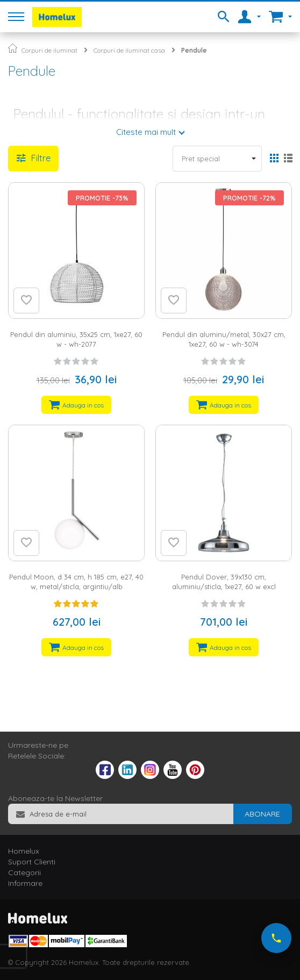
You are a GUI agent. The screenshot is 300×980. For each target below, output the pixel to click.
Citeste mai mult (146, 132)
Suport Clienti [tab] (32, 862)
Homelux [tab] (24, 851)
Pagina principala (13, 48)
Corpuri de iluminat (49, 50)
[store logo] (57, 17)
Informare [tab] (25, 883)
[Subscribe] (262, 814)
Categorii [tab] (24, 872)
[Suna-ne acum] (276, 938)
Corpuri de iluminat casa (129, 50)
